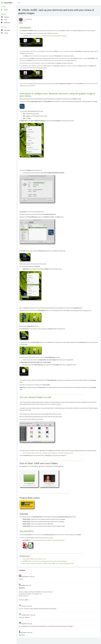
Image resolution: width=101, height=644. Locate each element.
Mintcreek (24, 606)
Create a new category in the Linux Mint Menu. (38, 524)
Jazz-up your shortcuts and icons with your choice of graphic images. (44, 526)
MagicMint (24, 624)
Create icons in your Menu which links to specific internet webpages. (44, 522)
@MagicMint (22, 588)
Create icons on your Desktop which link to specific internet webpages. (44, 519)
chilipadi (21, 23)
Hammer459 (24, 633)
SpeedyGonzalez (25, 615)
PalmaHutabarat (25, 577)
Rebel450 (23, 585)
